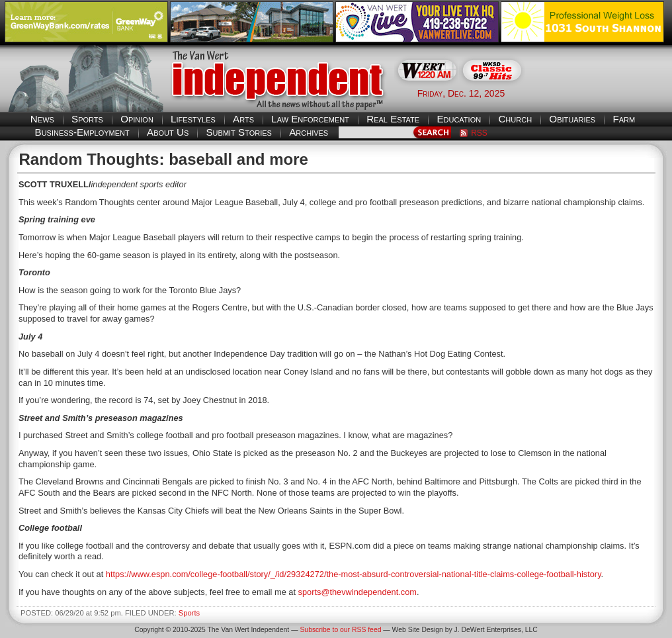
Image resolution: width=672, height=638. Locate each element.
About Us (168, 132)
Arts (243, 119)
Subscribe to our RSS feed (340, 630)
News (42, 119)
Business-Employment (82, 132)
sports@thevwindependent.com (357, 592)
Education (459, 119)
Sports (87, 119)
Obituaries (572, 119)
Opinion (137, 119)
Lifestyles (193, 119)
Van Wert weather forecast (601, 93)
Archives (309, 132)
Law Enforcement (310, 119)
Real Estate (393, 119)
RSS (479, 133)
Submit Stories (238, 132)
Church (515, 119)
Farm (624, 119)
